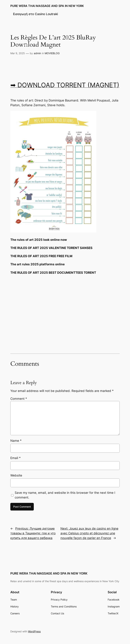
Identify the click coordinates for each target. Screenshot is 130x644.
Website (16, 475)
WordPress (34, 631)
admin (37, 53)
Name (16, 441)
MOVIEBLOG (52, 53)
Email (16, 458)
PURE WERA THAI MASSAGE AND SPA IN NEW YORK (47, 6)
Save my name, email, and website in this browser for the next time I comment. (65, 495)
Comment (19, 399)
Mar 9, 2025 (18, 53)
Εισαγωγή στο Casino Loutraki (35, 14)
